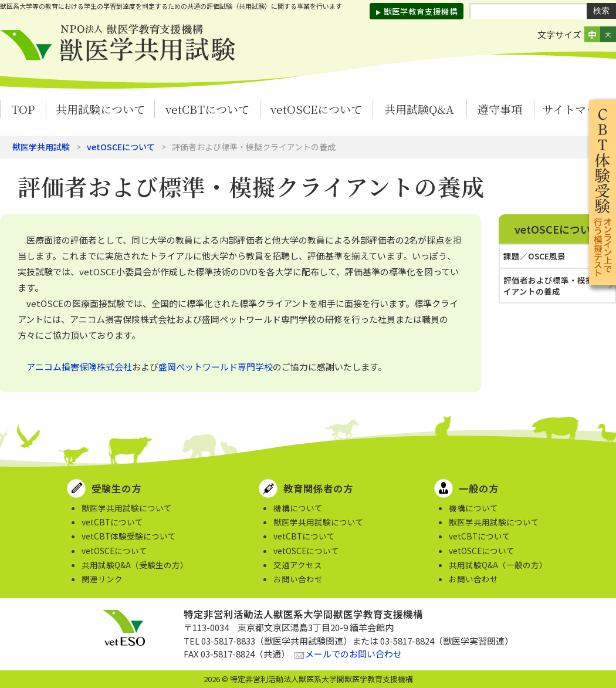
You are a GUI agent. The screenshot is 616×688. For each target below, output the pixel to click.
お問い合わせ (298, 579)
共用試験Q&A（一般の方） (498, 565)
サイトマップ (575, 109)
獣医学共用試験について (127, 508)
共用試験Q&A (419, 109)
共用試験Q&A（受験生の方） (135, 565)
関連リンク (102, 579)
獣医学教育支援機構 (421, 11)
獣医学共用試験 (41, 147)
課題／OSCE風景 (534, 256)
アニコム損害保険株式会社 (79, 367)
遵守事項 (500, 109)
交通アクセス (298, 565)
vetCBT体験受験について (129, 536)
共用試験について (100, 109)
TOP (23, 109)
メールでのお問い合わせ (353, 654)
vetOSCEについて (316, 109)
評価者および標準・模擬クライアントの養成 (557, 286)
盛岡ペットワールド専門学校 (216, 367)
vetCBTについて (207, 109)
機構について (298, 508)
